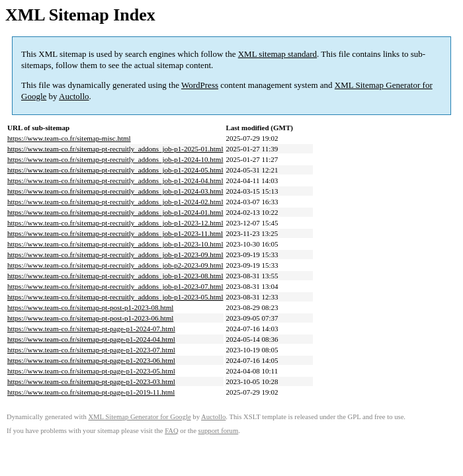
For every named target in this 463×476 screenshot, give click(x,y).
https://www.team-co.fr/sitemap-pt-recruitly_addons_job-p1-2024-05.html (115, 170)
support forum (219, 431)
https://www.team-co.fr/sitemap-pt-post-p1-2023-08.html (90, 307)
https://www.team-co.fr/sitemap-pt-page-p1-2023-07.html (91, 350)
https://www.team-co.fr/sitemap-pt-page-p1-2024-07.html (91, 329)
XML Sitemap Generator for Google (139, 417)
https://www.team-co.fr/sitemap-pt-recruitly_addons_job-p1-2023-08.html (115, 276)
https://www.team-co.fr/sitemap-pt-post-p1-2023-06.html (90, 318)
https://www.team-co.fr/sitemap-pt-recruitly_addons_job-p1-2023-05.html (115, 297)
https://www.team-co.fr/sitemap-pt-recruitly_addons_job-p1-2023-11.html (115, 233)
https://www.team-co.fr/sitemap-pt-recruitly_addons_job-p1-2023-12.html (115, 223)
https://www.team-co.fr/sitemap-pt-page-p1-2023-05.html (91, 371)
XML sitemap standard (277, 54)
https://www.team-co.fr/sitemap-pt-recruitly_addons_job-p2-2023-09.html (115, 265)
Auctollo (74, 96)
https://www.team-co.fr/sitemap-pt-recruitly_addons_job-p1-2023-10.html (115, 244)
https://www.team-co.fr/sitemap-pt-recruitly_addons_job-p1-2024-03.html (115, 191)
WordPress (200, 85)
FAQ (172, 431)
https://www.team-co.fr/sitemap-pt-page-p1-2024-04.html (91, 339)
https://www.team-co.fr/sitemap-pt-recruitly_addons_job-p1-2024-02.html (115, 202)
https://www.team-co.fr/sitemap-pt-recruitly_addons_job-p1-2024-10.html (115, 159)
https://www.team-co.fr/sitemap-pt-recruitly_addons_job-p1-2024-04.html (115, 180)
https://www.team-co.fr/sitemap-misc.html (69, 138)
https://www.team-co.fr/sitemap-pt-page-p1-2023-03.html (91, 381)
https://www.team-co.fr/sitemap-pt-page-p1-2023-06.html (91, 360)
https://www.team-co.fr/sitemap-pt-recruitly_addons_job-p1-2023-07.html (115, 286)
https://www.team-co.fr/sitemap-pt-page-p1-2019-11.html (91, 392)
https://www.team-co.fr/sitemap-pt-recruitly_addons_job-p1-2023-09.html (115, 255)
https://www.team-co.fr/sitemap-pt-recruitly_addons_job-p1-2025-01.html (115, 149)
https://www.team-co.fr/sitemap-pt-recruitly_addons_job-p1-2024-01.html (115, 212)
